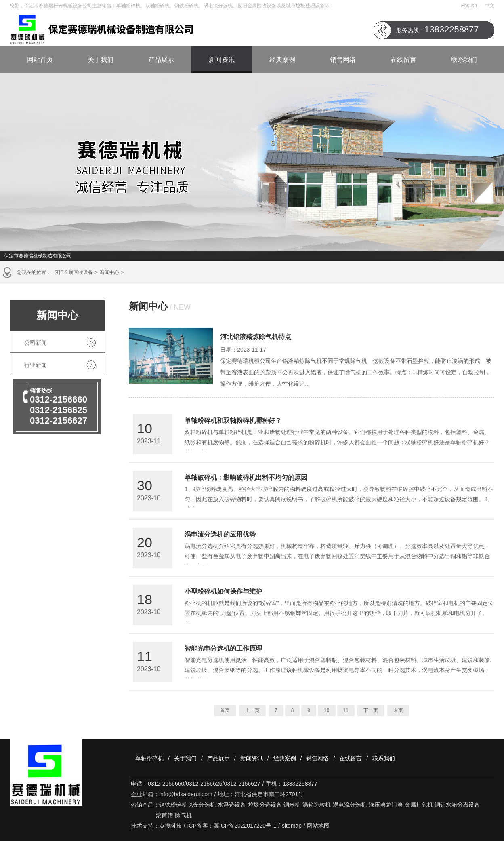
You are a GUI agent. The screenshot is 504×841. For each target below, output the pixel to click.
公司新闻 (36, 343)
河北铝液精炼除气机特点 (256, 337)
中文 (489, 6)
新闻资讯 (222, 60)
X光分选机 (203, 805)
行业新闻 (36, 365)
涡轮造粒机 (317, 805)
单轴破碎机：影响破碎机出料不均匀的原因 (246, 477)
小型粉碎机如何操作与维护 (223, 591)
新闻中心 (109, 272)
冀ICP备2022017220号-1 (245, 826)
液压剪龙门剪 (386, 805)
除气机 (183, 815)
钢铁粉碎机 (173, 805)
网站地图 (318, 826)
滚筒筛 (164, 815)
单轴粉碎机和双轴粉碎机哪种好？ (233, 420)
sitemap (292, 826)
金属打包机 (419, 805)
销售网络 (343, 60)
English (469, 6)
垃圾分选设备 (265, 805)
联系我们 (464, 60)
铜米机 (292, 805)
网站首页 (40, 60)
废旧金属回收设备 (73, 272)
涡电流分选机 (350, 805)
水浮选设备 (232, 805)
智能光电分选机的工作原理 (223, 648)
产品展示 (161, 60)
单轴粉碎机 (149, 758)
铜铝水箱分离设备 (457, 805)
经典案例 (282, 60)
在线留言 (403, 60)
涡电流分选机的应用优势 (220, 534)
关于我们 (101, 60)
